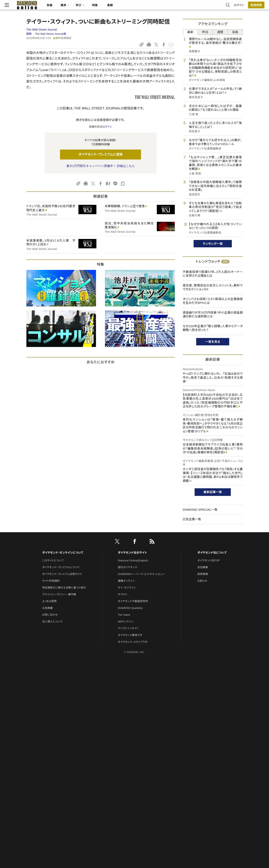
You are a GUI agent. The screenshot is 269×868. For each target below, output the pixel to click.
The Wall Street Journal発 (51, 34)
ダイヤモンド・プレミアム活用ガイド (62, 574)
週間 (220, 32)
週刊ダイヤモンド (128, 567)
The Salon (124, 615)
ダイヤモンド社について (212, 553)
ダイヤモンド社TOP (209, 560)
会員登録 (234, 7)
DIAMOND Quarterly (130, 608)
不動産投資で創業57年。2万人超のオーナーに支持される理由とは (213, 274)
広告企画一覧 (192, 519)
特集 (116, 7)
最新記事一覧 (213, 492)
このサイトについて (53, 560)
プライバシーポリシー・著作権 (59, 594)
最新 (190, 32)
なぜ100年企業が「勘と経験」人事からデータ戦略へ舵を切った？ (213, 328)
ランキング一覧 (213, 244)
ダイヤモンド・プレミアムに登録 (100, 154)
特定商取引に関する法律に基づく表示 (64, 588)
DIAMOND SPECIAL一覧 (200, 510)
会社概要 (203, 567)
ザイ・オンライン (127, 588)
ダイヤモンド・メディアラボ (133, 642)
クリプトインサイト (128, 628)
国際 (29, 34)
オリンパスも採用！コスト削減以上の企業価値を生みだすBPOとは (213, 301)
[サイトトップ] (45, 7)
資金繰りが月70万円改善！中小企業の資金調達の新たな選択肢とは (213, 315)
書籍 (132, 7)
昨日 (205, 32)
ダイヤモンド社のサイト (132, 553)
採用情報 (203, 574)
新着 (71, 7)
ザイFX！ (123, 594)
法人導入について (52, 622)
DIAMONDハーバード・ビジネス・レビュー (142, 574)
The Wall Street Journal (42, 30)
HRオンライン (126, 622)
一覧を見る (213, 342)
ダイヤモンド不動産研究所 (133, 601)
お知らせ (202, 581)
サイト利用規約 (51, 581)
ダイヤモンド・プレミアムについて (61, 567)
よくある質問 (49, 601)
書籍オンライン (126, 581)
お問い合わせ (50, 615)
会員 (235, 32)
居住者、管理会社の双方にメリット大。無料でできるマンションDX (213, 287)
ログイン (217, 7)
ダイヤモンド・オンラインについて (63, 553)
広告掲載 (47, 608)
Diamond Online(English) (133, 560)
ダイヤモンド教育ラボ (130, 635)
